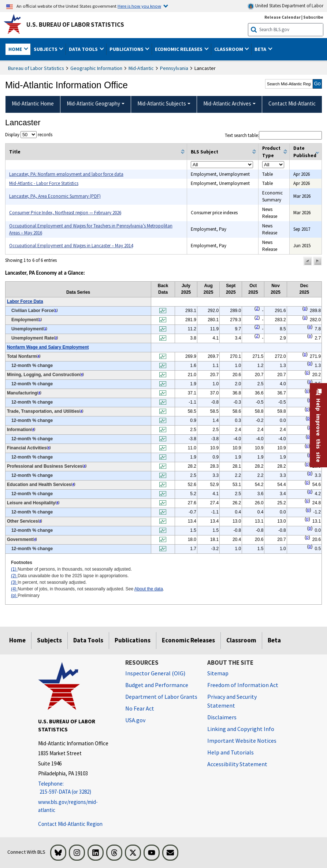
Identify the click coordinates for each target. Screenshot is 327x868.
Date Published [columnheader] (305, 152)
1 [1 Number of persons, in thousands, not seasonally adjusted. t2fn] (55, 310)
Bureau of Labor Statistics (36, 68)
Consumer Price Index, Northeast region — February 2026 (65, 213)
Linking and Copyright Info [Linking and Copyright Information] (241, 729)
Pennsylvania (174, 68)
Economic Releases (188, 640)
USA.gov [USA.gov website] (135, 720)
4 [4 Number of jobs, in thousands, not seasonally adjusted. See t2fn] (38, 356)
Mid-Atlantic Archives (227, 103)
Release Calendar (283, 17)
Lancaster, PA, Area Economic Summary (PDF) (55, 196)
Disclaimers (222, 717)
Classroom (241, 640)
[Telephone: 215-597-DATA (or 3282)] (76, 788)
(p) (14, 596)
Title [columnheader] (15, 152)
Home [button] (16, 49)
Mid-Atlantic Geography (93, 103)
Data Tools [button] (84, 49)
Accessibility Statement (237, 764)
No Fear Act (140, 708)
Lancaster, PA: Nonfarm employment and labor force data (66, 174)
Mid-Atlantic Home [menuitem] (33, 103)
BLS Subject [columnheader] (205, 152)
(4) (14, 589)
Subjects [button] (46, 49)
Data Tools (88, 640)
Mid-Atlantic (141, 68)
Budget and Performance (157, 685)
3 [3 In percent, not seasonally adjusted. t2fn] (56, 338)
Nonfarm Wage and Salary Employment (48, 347)
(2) (14, 576)
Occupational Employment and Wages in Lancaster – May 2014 (71, 246)
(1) (14, 569)
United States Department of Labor (285, 6)
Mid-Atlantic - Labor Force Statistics (44, 183)
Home (17, 640)
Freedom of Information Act (243, 685)
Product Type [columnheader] (271, 152)
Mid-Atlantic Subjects (162, 103)
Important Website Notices (242, 741)
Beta (274, 640)
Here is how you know (139, 6)
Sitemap (218, 673)
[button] (308, 261)
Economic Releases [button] (179, 49)
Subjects (49, 640)
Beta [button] (261, 49)
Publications (133, 640)
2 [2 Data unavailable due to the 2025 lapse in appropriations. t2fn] (257, 308)
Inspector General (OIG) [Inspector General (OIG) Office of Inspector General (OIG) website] (155, 673)
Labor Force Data (25, 301)
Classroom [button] (229, 49)
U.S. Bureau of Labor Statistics (75, 25)
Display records (29, 135)
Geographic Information (96, 68)
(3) (14, 582)
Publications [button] (127, 49)
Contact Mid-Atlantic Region (70, 824)
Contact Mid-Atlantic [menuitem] (292, 103)
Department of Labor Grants (161, 697)
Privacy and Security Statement (232, 701)
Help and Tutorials (231, 752)
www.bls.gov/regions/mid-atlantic (68, 806)
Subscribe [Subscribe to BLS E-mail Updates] (313, 17)
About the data (149, 589)
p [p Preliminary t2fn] (305, 308)
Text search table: (273, 135)
